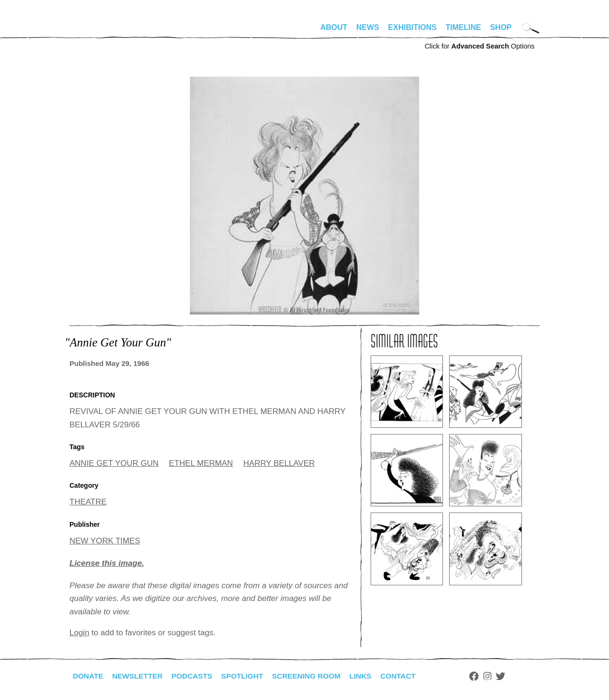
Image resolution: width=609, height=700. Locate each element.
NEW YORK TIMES (105, 541)
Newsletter (139, 676)
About (334, 27)
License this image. (107, 563)
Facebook (485, 676)
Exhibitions (413, 27)
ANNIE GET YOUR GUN (114, 463)
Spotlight (248, 676)
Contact (408, 676)
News (368, 27)
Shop (501, 27)
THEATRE (88, 502)
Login (79, 633)
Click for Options (479, 46)
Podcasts (196, 676)
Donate (88, 676)
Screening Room (314, 676)
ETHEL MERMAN (201, 463)
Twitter (512, 676)
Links (370, 676)
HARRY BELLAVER (279, 463)
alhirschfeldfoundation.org (98, 31)
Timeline (464, 27)
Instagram (498, 676)
